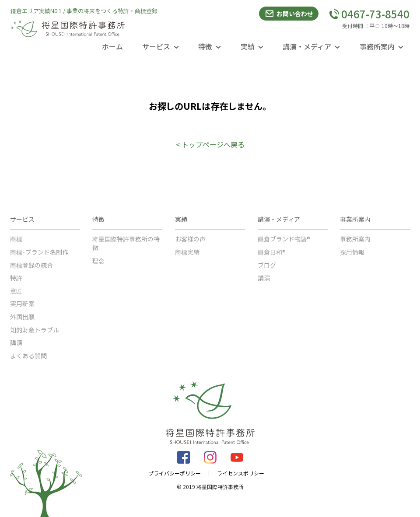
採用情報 (352, 252)
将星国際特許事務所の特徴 (126, 243)
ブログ (267, 265)
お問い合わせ (289, 14)
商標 (16, 239)
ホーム (112, 46)
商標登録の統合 (31, 265)
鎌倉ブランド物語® (284, 239)
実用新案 (22, 304)
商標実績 (187, 252)
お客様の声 (190, 239)
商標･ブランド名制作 (39, 252)
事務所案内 (355, 239)
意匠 (16, 291)
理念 (98, 261)
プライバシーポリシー (175, 473)
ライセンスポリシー (241, 473)
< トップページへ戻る (210, 144)
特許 (16, 278)
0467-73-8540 (369, 14)
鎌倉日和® (272, 252)
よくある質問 (28, 356)
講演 (16, 342)
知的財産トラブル (35, 330)
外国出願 (22, 317)
